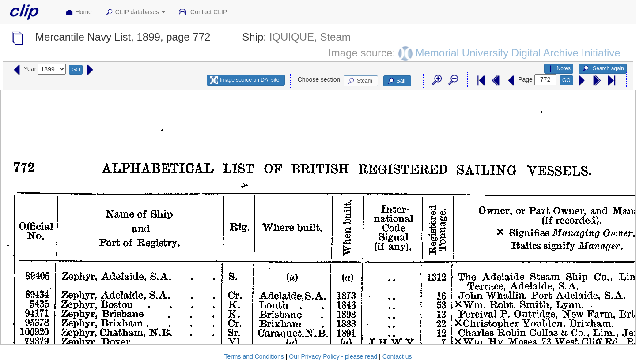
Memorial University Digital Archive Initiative (518, 52)
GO (76, 70)
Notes (559, 69)
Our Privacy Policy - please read (333, 356)
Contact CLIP (203, 12)
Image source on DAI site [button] (244, 80)
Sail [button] (396, 81)
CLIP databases (135, 12)
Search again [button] (603, 69)
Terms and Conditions (254, 356)
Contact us (397, 356)
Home (79, 12)
